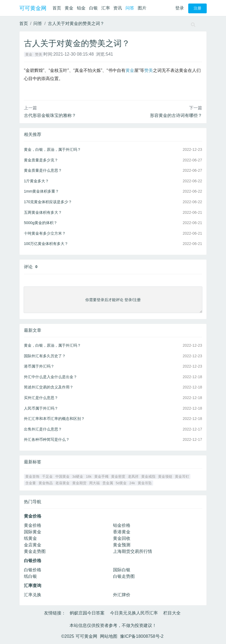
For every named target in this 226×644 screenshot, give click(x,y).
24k (132, 483)
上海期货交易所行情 (133, 551)
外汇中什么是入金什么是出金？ (51, 377)
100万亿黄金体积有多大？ (46, 244)
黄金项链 (165, 476)
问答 (130, 8)
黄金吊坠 (145, 483)
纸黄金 (30, 538)
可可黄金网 (33, 8)
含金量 (31, 483)
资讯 (118, 8)
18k (89, 476)
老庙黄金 (62, 483)
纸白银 (30, 576)
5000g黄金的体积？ (41, 223)
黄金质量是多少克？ (41, 160)
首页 (57, 8)
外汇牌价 (122, 595)
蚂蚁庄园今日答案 (87, 613)
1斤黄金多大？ (36, 181)
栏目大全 (172, 613)
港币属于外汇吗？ (39, 366)
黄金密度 (118, 476)
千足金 (47, 476)
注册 (197, 8)
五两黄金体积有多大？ (43, 212)
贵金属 (108, 483)
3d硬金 (78, 476)
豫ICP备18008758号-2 (142, 636)
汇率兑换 (33, 595)
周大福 (94, 483)
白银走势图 (124, 576)
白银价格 (33, 570)
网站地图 (109, 636)
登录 (180, 8)
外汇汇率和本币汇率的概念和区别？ (54, 419)
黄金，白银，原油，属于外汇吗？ (52, 149)
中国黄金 (62, 476)
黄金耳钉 (182, 476)
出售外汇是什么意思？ (43, 429)
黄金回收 (122, 538)
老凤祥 (133, 476)
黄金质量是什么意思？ (43, 170)
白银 (93, 8)
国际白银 (122, 570)
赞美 (39, 54)
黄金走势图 (35, 551)
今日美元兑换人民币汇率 (134, 613)
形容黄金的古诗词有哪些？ (176, 115)
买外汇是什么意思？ (41, 398)
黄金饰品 (46, 483)
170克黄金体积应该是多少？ (48, 202)
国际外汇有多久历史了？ (45, 356)
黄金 (69, 8)
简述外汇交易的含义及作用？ (49, 387)
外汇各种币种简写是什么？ (47, 439)
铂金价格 (122, 525)
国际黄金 (33, 532)
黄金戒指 (148, 476)
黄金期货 (79, 483)
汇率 (106, 8)
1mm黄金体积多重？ (41, 191)
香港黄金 (122, 532)
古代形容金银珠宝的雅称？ (50, 115)
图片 (142, 8)
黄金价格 (33, 525)
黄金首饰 (32, 476)
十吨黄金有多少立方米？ (45, 233)
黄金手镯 (101, 476)
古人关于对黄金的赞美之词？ (76, 23)
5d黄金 (121, 483)
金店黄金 (33, 545)
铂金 (81, 8)
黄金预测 (122, 545)
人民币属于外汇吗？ (41, 408)
